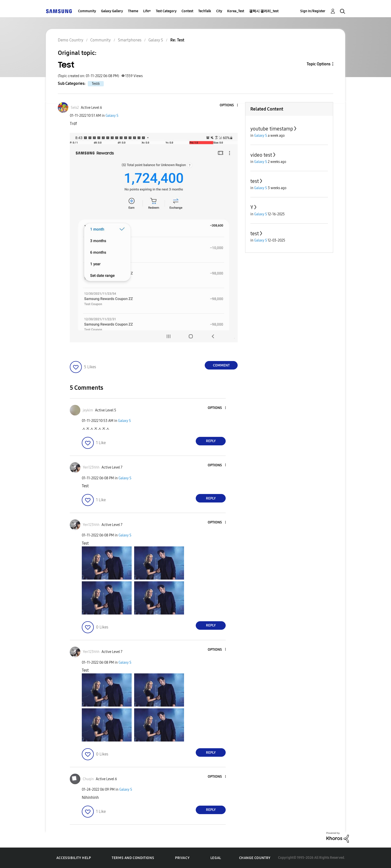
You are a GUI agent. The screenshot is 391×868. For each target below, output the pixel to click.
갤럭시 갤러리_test (264, 11)
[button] (229, 105)
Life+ (147, 11)
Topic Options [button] (319, 64)
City (219, 11)
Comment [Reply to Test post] (221, 365)
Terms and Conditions (133, 858)
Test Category (166, 11)
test (255, 181)
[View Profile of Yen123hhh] (91, 467)
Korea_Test (236, 11)
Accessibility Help (74, 858)
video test (261, 155)
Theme (133, 11)
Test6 (96, 84)
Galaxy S (112, 116)
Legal (216, 858)
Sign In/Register (313, 11)
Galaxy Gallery (112, 11)
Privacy (182, 858)
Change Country (255, 858)
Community (87, 11)
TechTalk (205, 11)
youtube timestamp (272, 129)
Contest (187, 11)
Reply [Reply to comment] (211, 441)
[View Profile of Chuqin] (88, 779)
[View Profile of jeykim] (88, 410)
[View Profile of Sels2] (75, 108)
